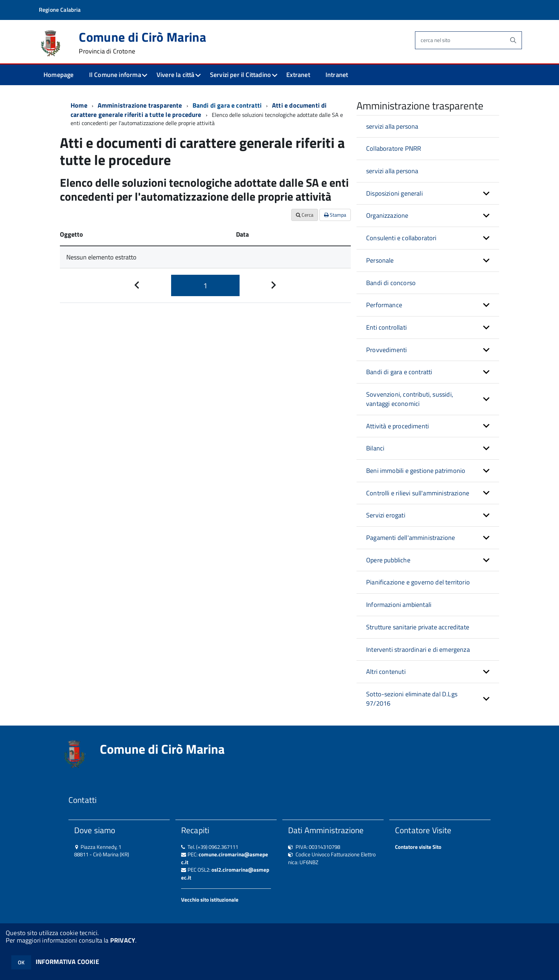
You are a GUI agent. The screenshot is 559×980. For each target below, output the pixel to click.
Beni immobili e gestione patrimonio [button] (416, 471)
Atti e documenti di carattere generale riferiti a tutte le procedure (199, 110)
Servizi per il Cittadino (240, 75)
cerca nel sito (435, 40)
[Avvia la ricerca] (513, 40)
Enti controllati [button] (386, 327)
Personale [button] (380, 260)
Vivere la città (176, 75)
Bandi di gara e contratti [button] (399, 372)
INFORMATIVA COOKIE (67, 962)
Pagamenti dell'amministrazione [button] (411, 538)
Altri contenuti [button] (386, 672)
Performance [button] (384, 305)
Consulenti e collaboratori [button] (401, 238)
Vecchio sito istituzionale (210, 900)
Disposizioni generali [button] (394, 193)
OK (21, 962)
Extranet (298, 75)
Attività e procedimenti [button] (398, 426)
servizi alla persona (392, 126)
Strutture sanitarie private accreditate (418, 627)
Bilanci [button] (375, 448)
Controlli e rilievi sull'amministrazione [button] (418, 493)
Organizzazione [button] (387, 215)
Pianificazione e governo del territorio (418, 582)
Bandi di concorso (391, 283)
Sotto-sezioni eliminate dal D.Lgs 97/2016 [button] (412, 699)
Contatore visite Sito (418, 847)
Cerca (305, 215)
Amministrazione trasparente (140, 105)
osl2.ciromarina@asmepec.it (225, 873)
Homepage (58, 75)
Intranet (337, 75)
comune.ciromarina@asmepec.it (225, 858)
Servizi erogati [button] (386, 515)
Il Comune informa (115, 75)
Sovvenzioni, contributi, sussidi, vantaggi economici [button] (410, 399)
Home (79, 105)
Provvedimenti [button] (386, 350)
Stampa (335, 215)
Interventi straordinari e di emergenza (418, 649)
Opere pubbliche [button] (388, 560)
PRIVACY (123, 940)
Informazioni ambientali (399, 605)
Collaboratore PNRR (394, 148)
